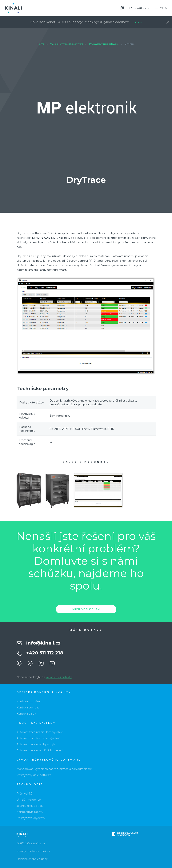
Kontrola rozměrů (28, 701)
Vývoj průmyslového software (67, 44)
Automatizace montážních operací (39, 750)
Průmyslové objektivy (31, 818)
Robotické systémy (36, 723)
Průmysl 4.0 (25, 794)
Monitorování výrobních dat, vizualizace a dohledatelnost (54, 769)
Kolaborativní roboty (30, 812)
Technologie (30, 784)
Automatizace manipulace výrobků (40, 732)
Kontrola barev (26, 714)
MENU (161, 8)
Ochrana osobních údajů (32, 859)
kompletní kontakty (59, 677)
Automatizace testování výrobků (38, 738)
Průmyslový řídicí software (104, 44)
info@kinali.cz (43, 643)
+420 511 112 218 (45, 653)
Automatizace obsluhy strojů (36, 744)
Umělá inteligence (29, 800)
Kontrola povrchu (28, 707)
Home (41, 44)
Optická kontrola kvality (44, 692)
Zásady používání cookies (33, 851)
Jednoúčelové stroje (30, 806)
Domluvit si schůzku (86, 609)
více (137, 22)
